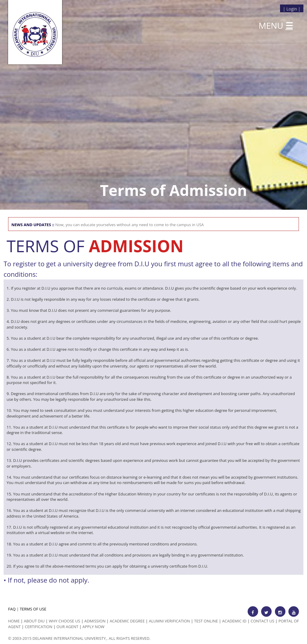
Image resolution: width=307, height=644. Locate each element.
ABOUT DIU (34, 621)
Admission (95, 621)
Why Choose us (65, 621)
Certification (39, 627)
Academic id (234, 621)
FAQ (12, 609)
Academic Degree (127, 621)
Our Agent (67, 627)
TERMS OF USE (33, 609)
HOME (14, 621)
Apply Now (93, 627)
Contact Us (262, 621)
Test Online (206, 621)
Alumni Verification (170, 621)
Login (292, 9)
